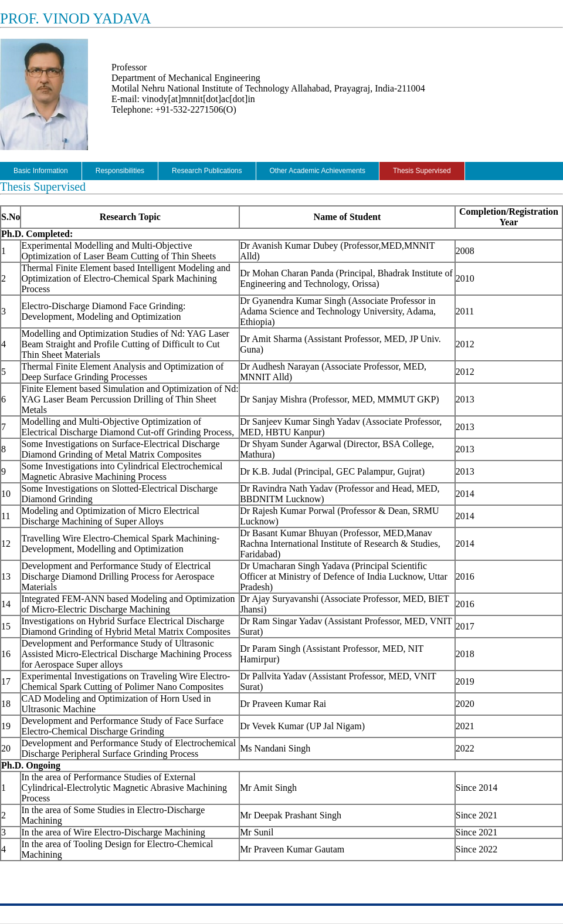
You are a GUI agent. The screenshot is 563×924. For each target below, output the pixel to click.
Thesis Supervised (422, 171)
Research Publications (207, 171)
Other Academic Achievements (318, 171)
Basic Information (41, 171)
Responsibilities (120, 171)
